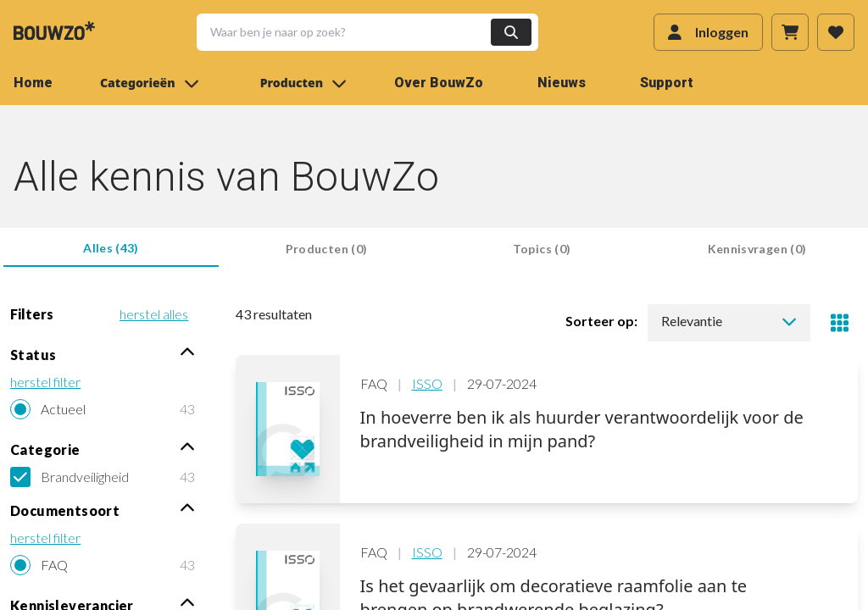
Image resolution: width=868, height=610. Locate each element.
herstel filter (45, 382)
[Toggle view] (839, 323)
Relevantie (729, 321)
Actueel (63, 409)
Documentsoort (103, 510)
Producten (303, 83)
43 (187, 409)
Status (103, 354)
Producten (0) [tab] (327, 249)
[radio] (103, 409)
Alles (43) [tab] (111, 248)
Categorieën (150, 83)
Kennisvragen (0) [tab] (757, 249)
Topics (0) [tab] (542, 249)
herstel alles (154, 314)
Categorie (103, 449)
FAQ (54, 565)
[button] (357, 32)
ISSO (427, 383)
